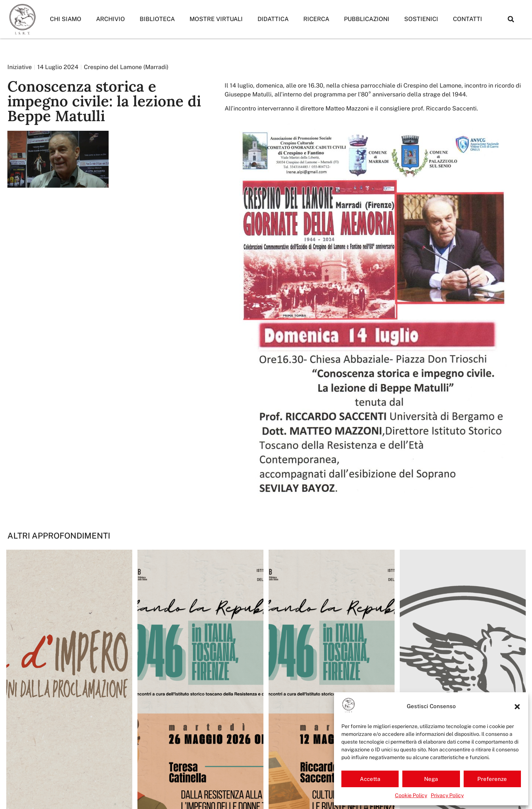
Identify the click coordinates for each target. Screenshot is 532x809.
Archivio (110, 19)
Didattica (273, 19)
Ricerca (316, 19)
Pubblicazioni (367, 19)
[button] (517, 707)
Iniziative (20, 67)
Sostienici (421, 19)
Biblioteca (157, 19)
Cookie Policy (411, 795)
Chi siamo (66, 19)
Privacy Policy (447, 795)
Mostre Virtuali (216, 19)
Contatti (468, 19)
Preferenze (492, 779)
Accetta (370, 779)
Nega (431, 779)
